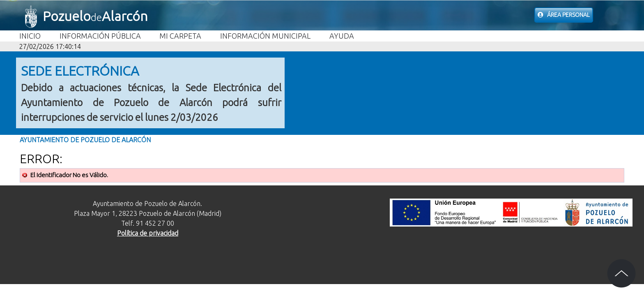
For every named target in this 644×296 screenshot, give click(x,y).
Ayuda (342, 36)
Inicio (30, 36)
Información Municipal (265, 36)
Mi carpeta (180, 36)
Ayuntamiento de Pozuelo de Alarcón (85, 140)
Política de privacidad (148, 233)
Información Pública (100, 36)
